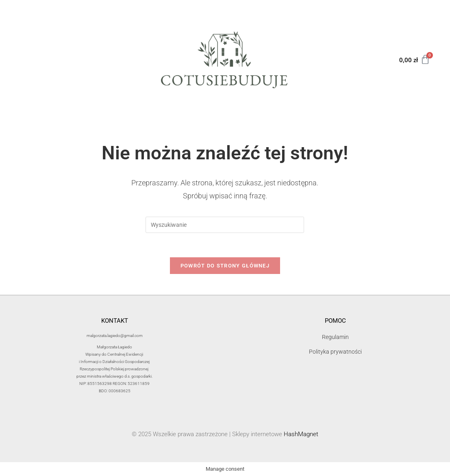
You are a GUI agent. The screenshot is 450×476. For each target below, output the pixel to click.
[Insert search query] (225, 225)
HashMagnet (301, 435)
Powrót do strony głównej (225, 266)
